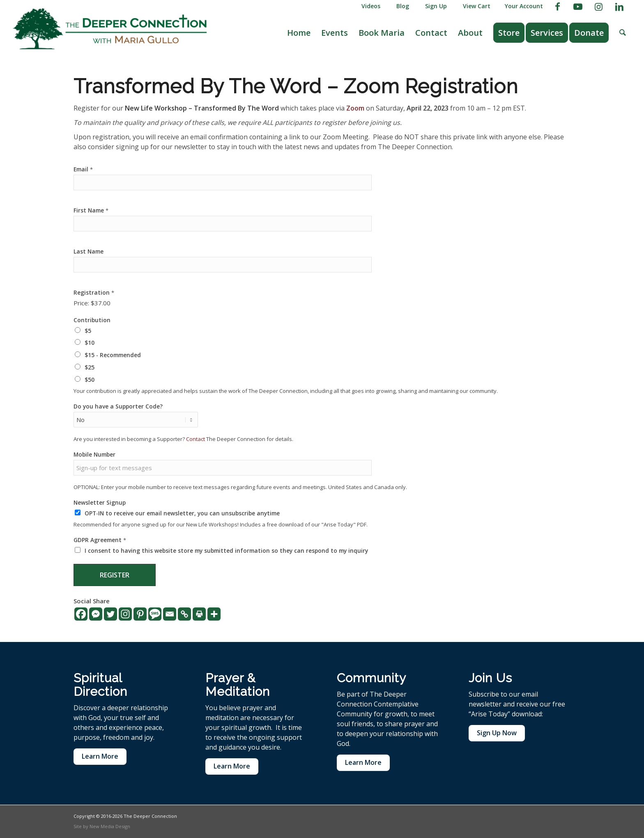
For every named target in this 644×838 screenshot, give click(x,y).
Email (83, 169)
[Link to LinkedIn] (619, 6)
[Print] (199, 614)
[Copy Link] (184, 614)
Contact (195, 439)
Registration (94, 293)
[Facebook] (81, 614)
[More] (214, 614)
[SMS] (155, 614)
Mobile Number (94, 455)
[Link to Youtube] (578, 6)
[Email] (170, 614)
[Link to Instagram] (599, 6)
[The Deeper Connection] (110, 29)
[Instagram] (125, 614)
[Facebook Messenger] (96, 614)
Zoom (355, 108)
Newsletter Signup (100, 503)
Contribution (92, 320)
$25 (90, 367)
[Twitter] (110, 614)
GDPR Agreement (100, 540)
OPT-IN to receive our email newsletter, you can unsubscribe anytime (182, 513)
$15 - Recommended (113, 355)
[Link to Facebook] (558, 6)
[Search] (623, 33)
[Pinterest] (140, 614)
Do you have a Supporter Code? (118, 406)
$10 (90, 343)
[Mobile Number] (223, 468)
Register (115, 575)
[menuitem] (369, 6)
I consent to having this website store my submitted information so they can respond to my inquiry (226, 551)
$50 (90, 380)
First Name (91, 210)
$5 (88, 331)
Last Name (89, 252)
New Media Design (110, 826)
